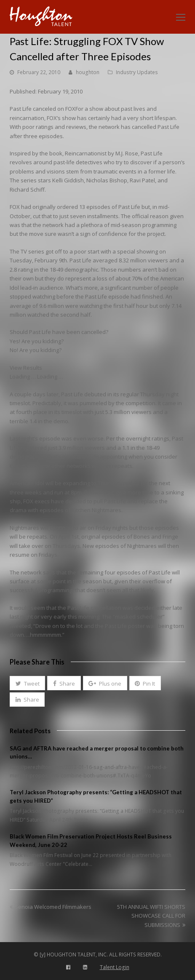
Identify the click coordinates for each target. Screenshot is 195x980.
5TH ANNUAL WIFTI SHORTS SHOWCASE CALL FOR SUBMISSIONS (151, 916)
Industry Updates (137, 72)
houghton (88, 72)
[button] (27, 683)
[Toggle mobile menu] (181, 17)
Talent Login (115, 967)
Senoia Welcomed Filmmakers (51, 907)
